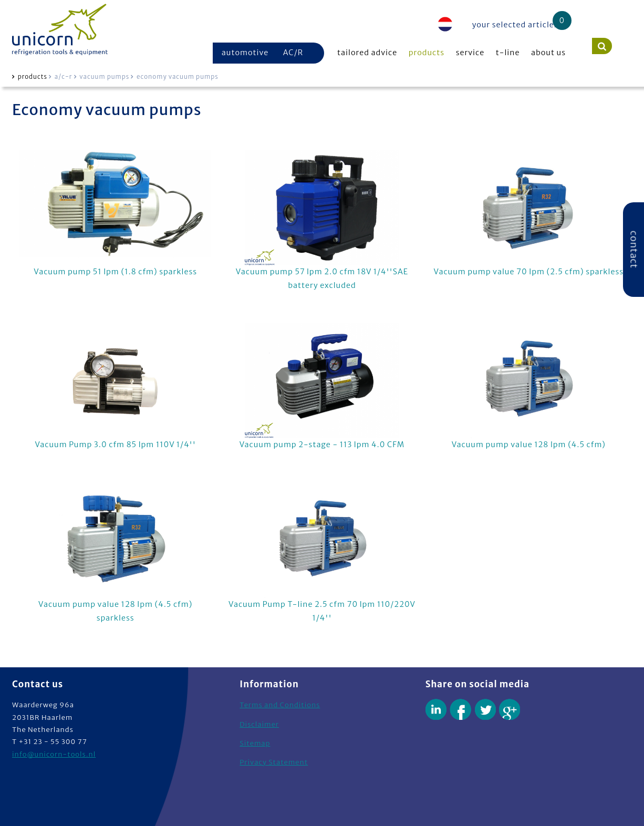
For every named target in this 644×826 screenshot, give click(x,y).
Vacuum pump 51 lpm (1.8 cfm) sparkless (115, 213)
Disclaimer (259, 724)
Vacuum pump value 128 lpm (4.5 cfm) (529, 386)
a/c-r (64, 77)
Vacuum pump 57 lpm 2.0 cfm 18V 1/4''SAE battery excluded (322, 220)
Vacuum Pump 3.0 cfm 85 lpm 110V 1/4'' (115, 386)
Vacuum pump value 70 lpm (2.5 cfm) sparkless (529, 213)
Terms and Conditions (280, 705)
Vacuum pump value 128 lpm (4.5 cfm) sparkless (115, 553)
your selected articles (515, 25)
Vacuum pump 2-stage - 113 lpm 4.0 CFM (322, 386)
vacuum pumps (104, 77)
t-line (508, 53)
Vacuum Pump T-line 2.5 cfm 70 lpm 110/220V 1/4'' (322, 553)
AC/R (293, 53)
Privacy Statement (274, 762)
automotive (245, 53)
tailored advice (367, 53)
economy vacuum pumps (178, 77)
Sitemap (255, 743)
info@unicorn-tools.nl (54, 754)
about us (548, 53)
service (470, 53)
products (427, 53)
